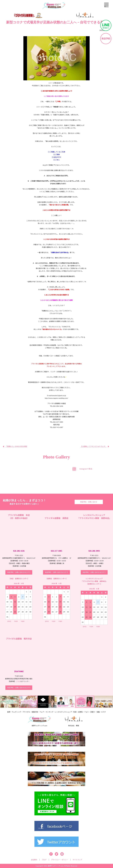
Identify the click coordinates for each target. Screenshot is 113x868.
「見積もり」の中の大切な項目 (16, 446)
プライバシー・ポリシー (60, 860)
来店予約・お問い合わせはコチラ (19, 572)
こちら (18, 681)
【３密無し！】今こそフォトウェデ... (93, 446)
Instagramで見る (86, 469)
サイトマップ (77, 860)
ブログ (44, 860)
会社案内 (34, 860)
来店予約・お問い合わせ (89, 502)
